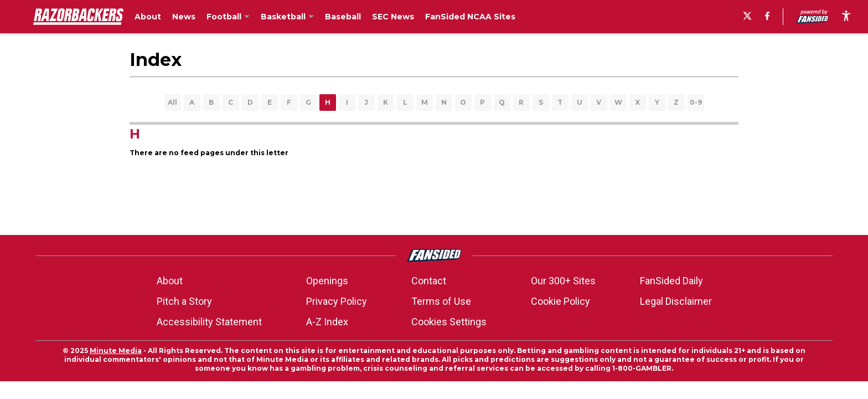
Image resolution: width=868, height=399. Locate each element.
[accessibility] (846, 17)
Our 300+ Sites (563, 281)
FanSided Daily (671, 281)
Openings (327, 281)
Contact (429, 281)
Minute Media (116, 351)
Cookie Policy (560, 301)
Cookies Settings (449, 322)
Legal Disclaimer (676, 301)
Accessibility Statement (209, 322)
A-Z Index (327, 322)
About (170, 281)
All (172, 102)
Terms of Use (441, 301)
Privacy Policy (337, 301)
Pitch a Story (184, 301)
